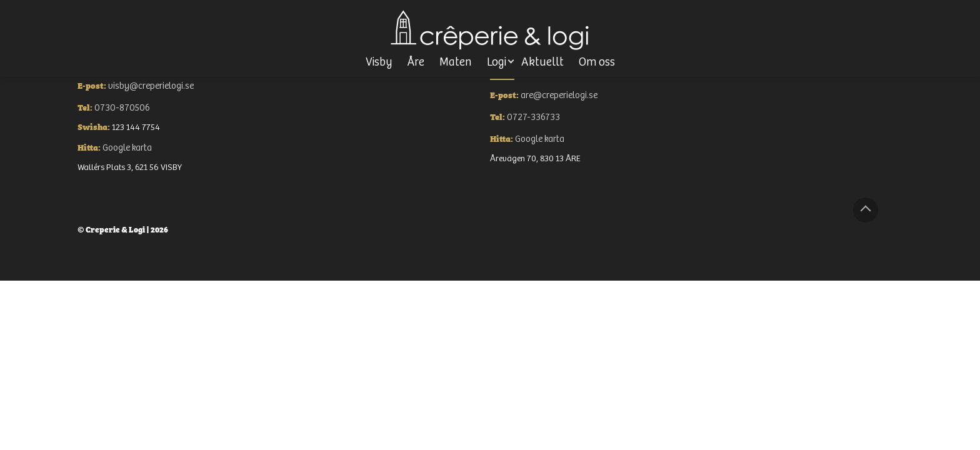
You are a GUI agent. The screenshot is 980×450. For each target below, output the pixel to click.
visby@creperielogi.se (151, 86)
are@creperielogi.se (559, 95)
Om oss (597, 62)
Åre (416, 62)
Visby (379, 62)
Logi (497, 62)
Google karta (127, 148)
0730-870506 (122, 108)
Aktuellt (542, 62)
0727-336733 (533, 117)
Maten (456, 62)
